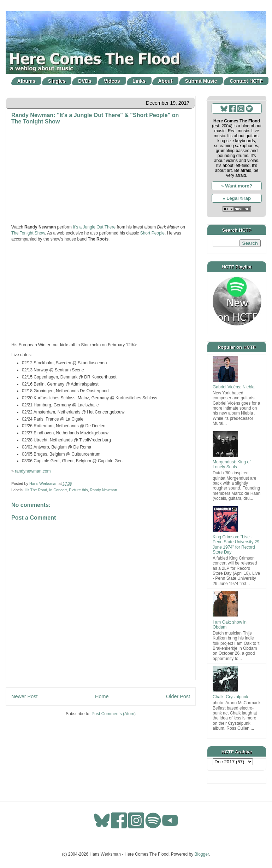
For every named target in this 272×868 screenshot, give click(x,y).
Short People (152, 233)
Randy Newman (103, 490)
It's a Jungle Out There (94, 227)
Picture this (78, 490)
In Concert (58, 490)
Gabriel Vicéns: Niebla (234, 387)
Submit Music (201, 81)
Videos (112, 81)
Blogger (202, 854)
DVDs (85, 81)
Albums (26, 81)
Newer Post (24, 696)
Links (139, 81)
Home (102, 696)
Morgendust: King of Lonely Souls (232, 464)
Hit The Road (36, 490)
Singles (57, 81)
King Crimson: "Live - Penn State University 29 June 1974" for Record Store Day (236, 545)
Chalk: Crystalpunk (230, 697)
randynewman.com (33, 471)
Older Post (178, 696)
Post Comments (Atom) (114, 714)
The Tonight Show (28, 233)
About (165, 81)
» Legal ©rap (237, 198)
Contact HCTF (246, 81)
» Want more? (237, 186)
